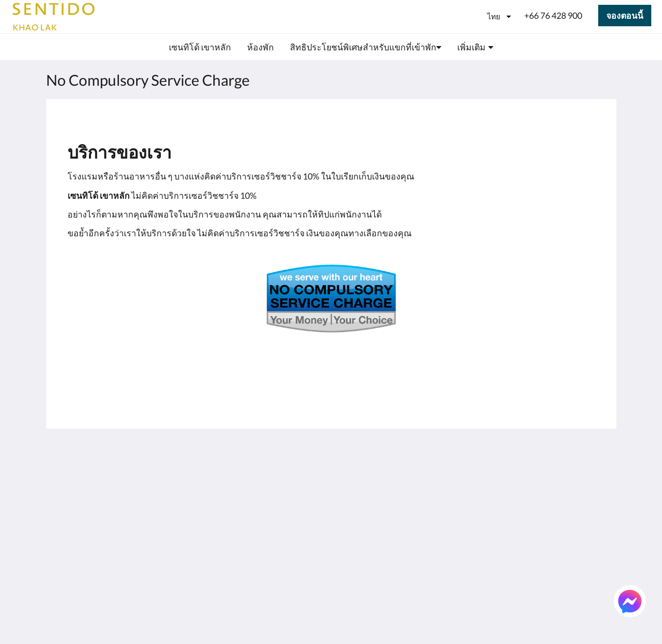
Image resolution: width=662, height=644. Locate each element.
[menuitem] (200, 47)
